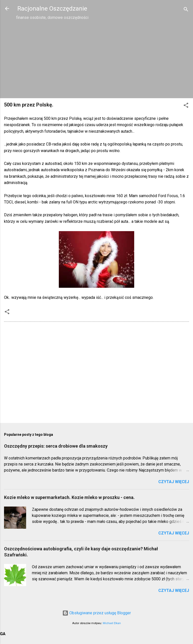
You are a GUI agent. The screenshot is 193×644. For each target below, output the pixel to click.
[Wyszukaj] (186, 10)
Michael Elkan (112, 623)
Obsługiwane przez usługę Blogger (97, 613)
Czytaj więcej (174, 482)
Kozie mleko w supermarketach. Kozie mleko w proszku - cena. (69, 497)
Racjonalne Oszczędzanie (52, 8)
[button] (186, 106)
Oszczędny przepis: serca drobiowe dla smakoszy (56, 446)
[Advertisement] (96, 59)
